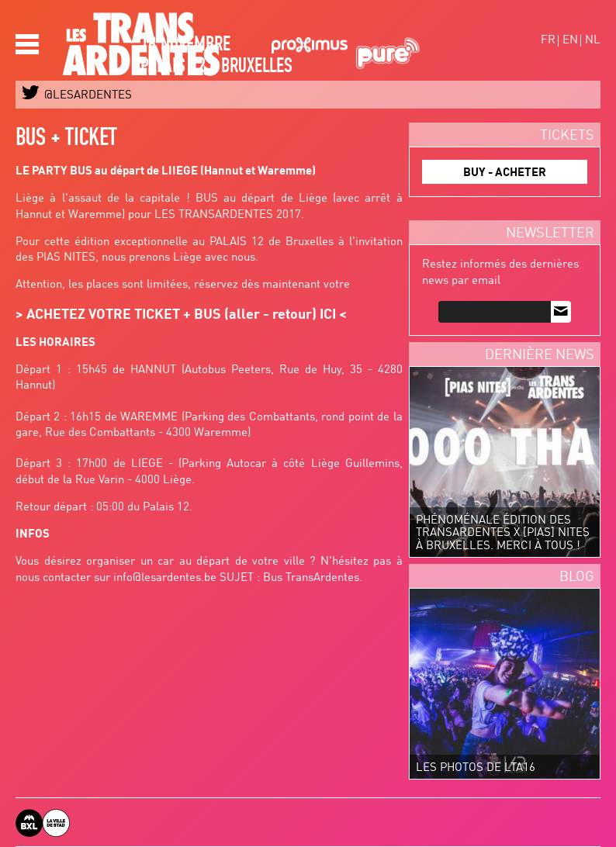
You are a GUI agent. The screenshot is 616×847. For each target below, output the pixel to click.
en (570, 41)
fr (548, 41)
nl (593, 41)
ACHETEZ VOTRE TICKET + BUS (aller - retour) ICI (181, 315)
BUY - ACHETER (505, 173)
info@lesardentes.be (165, 578)
